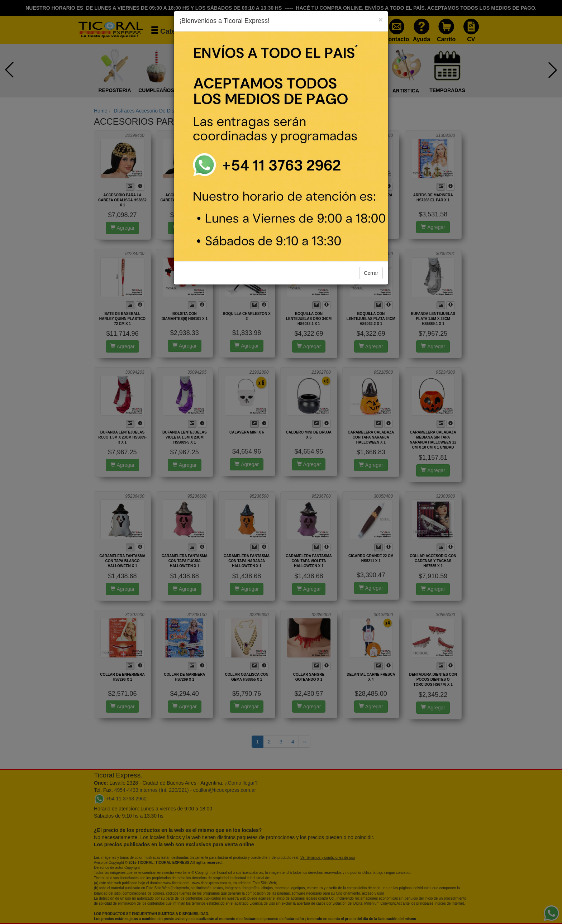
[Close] (381, 20)
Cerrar (371, 273)
